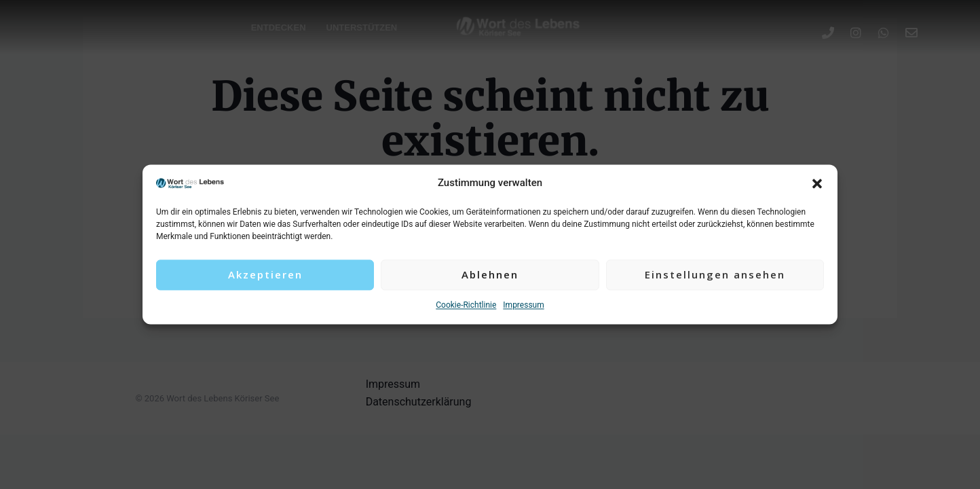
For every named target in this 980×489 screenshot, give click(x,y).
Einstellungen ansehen (715, 275)
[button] (817, 183)
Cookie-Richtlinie (466, 305)
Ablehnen (490, 275)
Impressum (523, 305)
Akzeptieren (265, 275)
